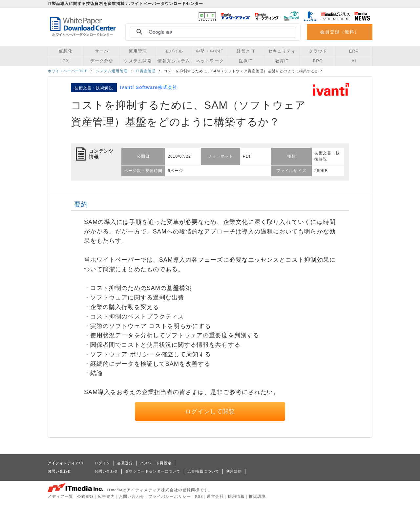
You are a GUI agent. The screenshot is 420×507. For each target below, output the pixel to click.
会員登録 (125, 463)
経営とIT (246, 51)
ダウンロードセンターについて (153, 471)
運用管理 (138, 51)
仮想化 (66, 51)
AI (354, 61)
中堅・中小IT (210, 51)
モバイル (174, 51)
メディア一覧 (60, 496)
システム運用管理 (112, 71)
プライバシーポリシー (170, 496)
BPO (318, 61)
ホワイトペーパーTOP (68, 71)
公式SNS (85, 496)
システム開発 (138, 61)
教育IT (282, 61)
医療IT (246, 61)
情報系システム (174, 61)
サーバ (102, 51)
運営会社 (215, 496)
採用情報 (236, 496)
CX (66, 61)
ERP (354, 51)
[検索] (212, 32)
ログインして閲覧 (210, 411)
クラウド (318, 51)
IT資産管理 (146, 71)
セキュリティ (282, 51)
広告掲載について (203, 471)
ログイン (102, 463)
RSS (199, 496)
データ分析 (102, 61)
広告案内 (106, 496)
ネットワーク (210, 61)
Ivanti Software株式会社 (149, 87)
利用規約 (234, 471)
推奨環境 (257, 496)
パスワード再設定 (156, 463)
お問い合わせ (106, 471)
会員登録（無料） (340, 32)
